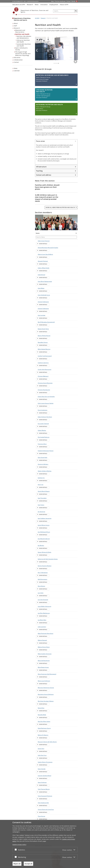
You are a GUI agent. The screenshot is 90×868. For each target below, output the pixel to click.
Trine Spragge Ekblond (40, 669)
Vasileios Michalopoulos (40, 674)
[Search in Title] (53, 237)
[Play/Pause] (75, 61)
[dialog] (45, 844)
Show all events (70, 745)
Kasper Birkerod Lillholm (38, 468)
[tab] (56, 141)
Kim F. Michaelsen (39, 488)
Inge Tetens (39, 437)
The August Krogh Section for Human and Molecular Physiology (23, 54)
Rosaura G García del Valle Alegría (40, 611)
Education (17, 57)
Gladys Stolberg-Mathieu (38, 415)
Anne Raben (39, 277)
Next (76, 50)
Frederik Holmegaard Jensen (39, 399)
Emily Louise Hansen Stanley (40, 365)
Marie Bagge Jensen (39, 551)
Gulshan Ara (39, 420)
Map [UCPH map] (52, 1)
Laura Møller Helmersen (39, 509)
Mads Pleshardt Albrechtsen (40, 526)
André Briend (40, 269)
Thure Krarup (40, 664)
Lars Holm (39, 500)
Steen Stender (40, 630)
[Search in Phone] (66, 237)
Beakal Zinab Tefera (40, 308)
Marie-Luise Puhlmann (39, 562)
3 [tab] (56, 63)
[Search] (76, 11)
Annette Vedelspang (39, 287)
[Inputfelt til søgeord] (64, 11)
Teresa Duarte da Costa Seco (40, 660)
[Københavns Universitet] (16, 11)
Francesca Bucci (39, 393)
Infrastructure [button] (41, 167)
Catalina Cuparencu (39, 333)
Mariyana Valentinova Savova (39, 568)
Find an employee (60, 1)
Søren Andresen (39, 639)
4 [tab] (57, 63)
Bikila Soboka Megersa (40, 323)
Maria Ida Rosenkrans (39, 546)
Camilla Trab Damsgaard (39, 328)
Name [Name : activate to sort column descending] (38, 233)
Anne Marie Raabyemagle (40, 273)
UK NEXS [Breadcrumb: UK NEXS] (37, 18)
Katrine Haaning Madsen (38, 482)
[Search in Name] (40, 237)
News (16, 68)
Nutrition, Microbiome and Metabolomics (24, 37)
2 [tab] (55, 63)
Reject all (17, 864)
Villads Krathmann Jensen (39, 679)
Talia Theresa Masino (40, 644)
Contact (16, 62)
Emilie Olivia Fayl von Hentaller (39, 359)
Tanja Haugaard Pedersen (39, 649)
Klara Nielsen (40, 497)
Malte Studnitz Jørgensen (40, 541)
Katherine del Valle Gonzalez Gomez (40, 475)
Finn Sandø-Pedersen (39, 388)
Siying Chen (39, 616)
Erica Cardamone (39, 370)
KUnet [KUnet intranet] (69, 1)
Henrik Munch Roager (40, 428)
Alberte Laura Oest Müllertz (40, 255)
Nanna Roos (39, 586)
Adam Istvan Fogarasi (39, 242)
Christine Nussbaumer (39, 353)
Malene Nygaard (38, 531)
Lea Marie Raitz (40, 518)
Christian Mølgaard (39, 343)
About (16, 23)
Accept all (28, 864)
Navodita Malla (40, 590)
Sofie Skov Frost (40, 620)
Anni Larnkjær (40, 296)
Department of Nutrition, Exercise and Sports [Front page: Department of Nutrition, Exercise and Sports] (22, 19)
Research (17, 28)
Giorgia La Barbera (39, 410)
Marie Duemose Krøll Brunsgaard (40, 556)
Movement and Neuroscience (20, 31)
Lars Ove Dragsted (38, 504)
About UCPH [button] (64, 5)
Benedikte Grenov (39, 318)
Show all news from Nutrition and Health (60, 207)
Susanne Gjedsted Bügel (40, 634)
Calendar (17, 71)
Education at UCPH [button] (19, 5)
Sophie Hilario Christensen (40, 625)
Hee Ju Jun (39, 424)
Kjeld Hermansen (39, 493)
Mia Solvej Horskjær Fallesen (39, 581)
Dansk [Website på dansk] (74, 1)
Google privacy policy (19, 845)
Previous (37, 50)
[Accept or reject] (16, 850)
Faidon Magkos (40, 384)
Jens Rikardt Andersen (39, 459)
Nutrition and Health (22, 34)
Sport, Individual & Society (21, 49)
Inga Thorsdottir (39, 433)
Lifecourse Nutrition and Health (23, 41)
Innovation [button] (44, 5)
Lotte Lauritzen (40, 521)
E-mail (75, 241)
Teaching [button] (39, 171)
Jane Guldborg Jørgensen (40, 444)
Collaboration (18, 60)
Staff (15, 26)
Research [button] (30, 5)
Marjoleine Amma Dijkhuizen (39, 575)
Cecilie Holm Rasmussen (39, 338)
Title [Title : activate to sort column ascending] (48, 233)
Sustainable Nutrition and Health (24, 45)
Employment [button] (54, 5)
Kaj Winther (39, 463)
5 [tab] (59, 63)
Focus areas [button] (40, 141)
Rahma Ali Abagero (39, 605)
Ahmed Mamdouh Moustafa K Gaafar (39, 248)
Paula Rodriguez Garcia (39, 600)
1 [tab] (54, 63)
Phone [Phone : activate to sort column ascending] (63, 233)
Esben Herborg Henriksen (40, 375)
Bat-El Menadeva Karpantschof (40, 302)
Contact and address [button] (44, 175)
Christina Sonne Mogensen (40, 348)
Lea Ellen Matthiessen (39, 514)
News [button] (37, 5)
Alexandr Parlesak (38, 260)
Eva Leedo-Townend (39, 380)
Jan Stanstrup (40, 440)
